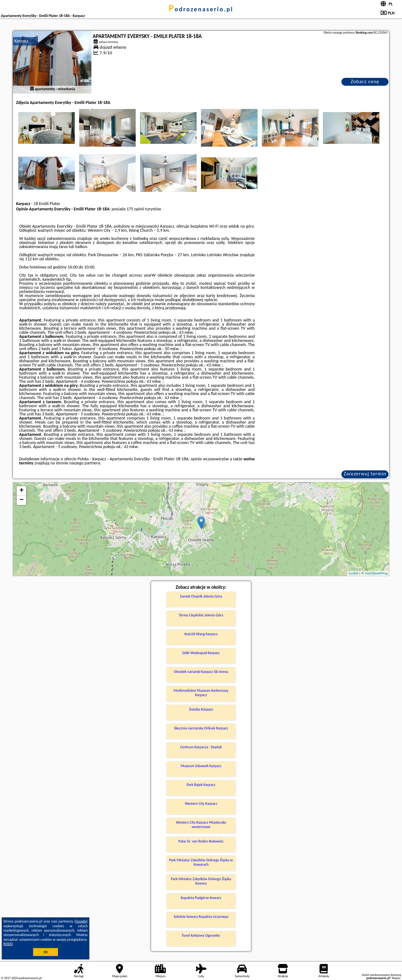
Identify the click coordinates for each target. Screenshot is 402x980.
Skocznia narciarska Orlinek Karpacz (201, 728)
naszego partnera (84, 463)
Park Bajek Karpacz (201, 785)
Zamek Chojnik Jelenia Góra (201, 596)
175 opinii (135, 209)
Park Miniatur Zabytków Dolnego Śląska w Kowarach (201, 862)
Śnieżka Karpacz (201, 709)
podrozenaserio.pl (201, 9)
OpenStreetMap (376, 573)
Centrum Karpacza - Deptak (201, 747)
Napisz (396, 978)
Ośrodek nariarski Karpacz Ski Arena (201, 672)
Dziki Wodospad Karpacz (201, 653)
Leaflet (353, 573)
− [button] (22, 500)
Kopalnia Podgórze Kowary (201, 898)
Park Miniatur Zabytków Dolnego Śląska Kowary (201, 881)
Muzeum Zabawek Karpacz (201, 766)
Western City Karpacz (201, 804)
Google (81, 921)
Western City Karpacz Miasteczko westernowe (201, 825)
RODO (8, 944)
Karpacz (21, 41)
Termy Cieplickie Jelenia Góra (201, 615)
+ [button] (22, 491)
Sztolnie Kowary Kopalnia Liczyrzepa (201, 917)
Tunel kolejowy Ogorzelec (201, 935)
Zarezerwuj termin (365, 474)
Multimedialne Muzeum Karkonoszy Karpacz (201, 693)
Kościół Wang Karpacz (201, 634)
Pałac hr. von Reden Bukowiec (201, 841)
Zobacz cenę (365, 81)
